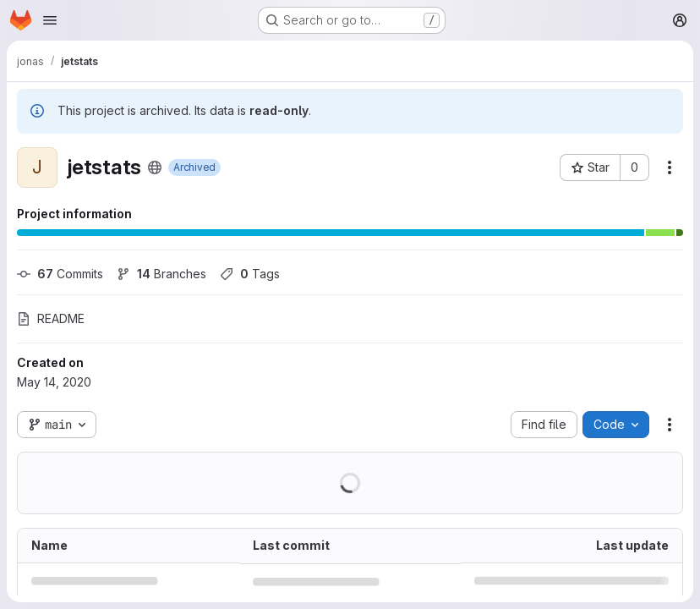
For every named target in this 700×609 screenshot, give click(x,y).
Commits (60, 274)
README (51, 318)
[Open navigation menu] (50, 20)
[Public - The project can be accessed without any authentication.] (155, 167)
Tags (250, 274)
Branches (161, 274)
